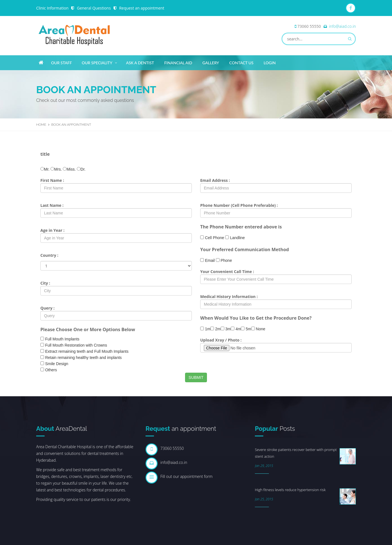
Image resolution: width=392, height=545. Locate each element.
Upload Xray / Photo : (221, 340)
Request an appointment (142, 8)
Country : (49, 255)
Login (270, 63)
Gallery (211, 63)
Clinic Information (52, 8)
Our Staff (61, 63)
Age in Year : (52, 230)
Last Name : (52, 205)
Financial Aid (178, 63)
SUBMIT (196, 377)
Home (41, 125)
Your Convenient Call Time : (227, 272)
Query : (48, 308)
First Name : (52, 180)
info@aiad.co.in (342, 26)
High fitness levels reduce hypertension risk (290, 490)
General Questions (94, 8)
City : (45, 283)
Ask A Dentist (140, 63)
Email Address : (215, 180)
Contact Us (241, 63)
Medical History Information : (229, 296)
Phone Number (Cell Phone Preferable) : (239, 205)
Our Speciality (100, 62)
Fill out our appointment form (186, 476)
